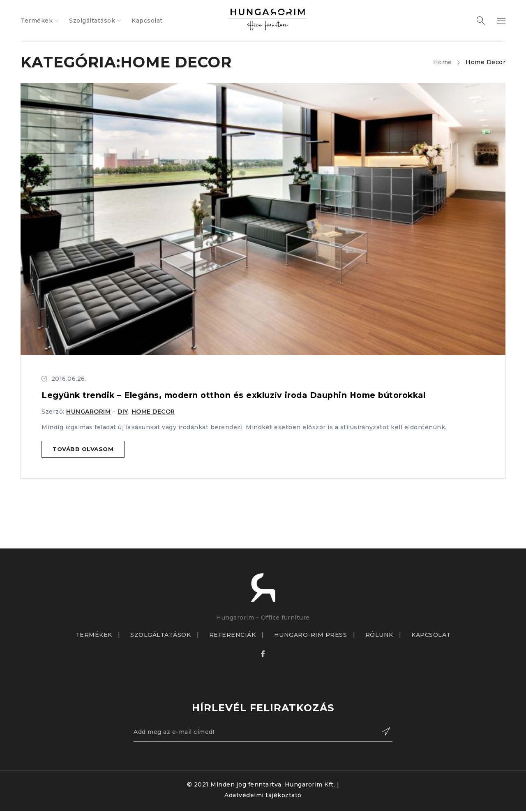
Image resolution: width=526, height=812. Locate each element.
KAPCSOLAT (431, 635)
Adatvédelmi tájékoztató (263, 796)
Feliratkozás (382, 733)
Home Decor (153, 412)
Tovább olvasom (84, 449)
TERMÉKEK (94, 635)
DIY (123, 412)
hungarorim (88, 412)
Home (443, 62)
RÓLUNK (379, 635)
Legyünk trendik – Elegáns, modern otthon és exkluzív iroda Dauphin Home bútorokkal (240, 395)
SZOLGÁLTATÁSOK (160, 635)
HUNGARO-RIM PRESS (311, 635)
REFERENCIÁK (233, 635)
